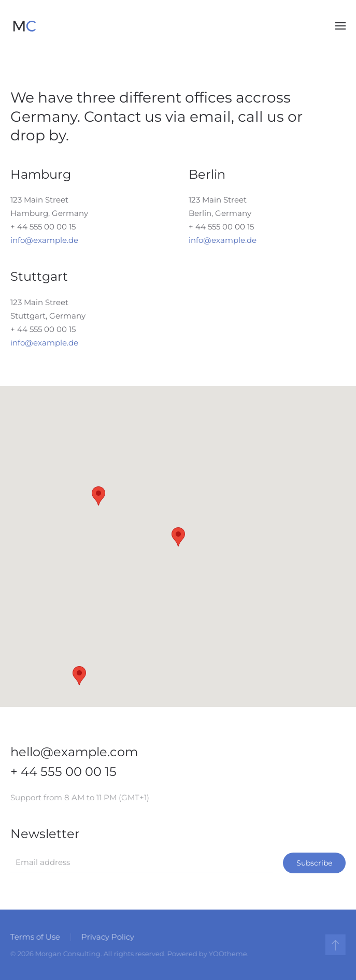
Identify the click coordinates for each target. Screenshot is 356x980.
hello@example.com (74, 752)
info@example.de (44, 240)
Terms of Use (34, 937)
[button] (340, 26)
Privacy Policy (107, 937)
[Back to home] (24, 26)
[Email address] (141, 862)
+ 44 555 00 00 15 (43, 227)
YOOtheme (227, 954)
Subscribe (314, 863)
